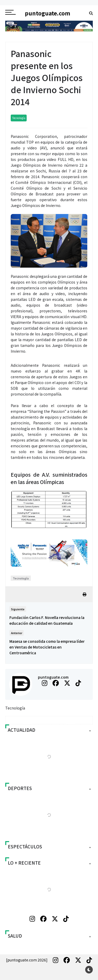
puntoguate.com (53, 677)
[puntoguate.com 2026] (27, 960)
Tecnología (19, 118)
